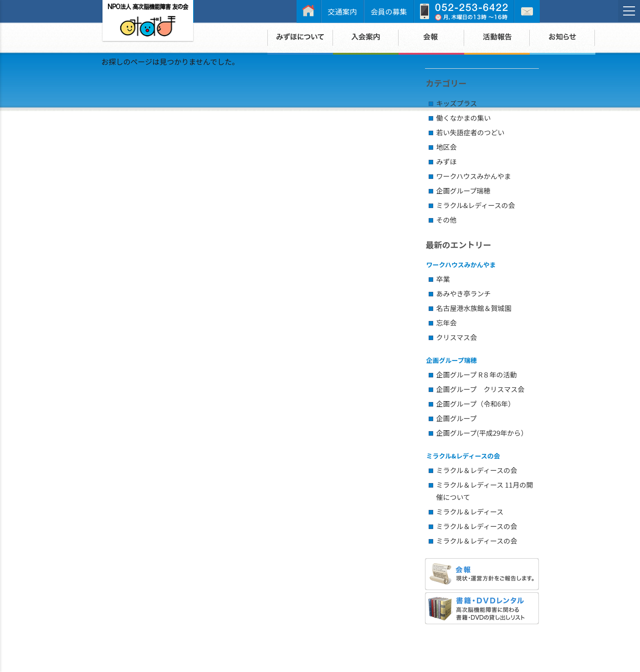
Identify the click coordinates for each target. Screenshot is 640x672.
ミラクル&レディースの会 (476, 205)
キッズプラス (457, 103)
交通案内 (343, 11)
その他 (447, 220)
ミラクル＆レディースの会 (477, 470)
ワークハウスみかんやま (474, 176)
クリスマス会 (457, 337)
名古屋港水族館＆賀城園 (474, 308)
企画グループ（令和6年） (476, 404)
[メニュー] (629, 11)
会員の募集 (389, 11)
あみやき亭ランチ (464, 293)
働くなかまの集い (464, 118)
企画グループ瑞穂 (463, 191)
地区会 (447, 147)
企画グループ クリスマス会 (481, 389)
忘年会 (447, 323)
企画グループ (457, 418)
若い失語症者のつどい (471, 132)
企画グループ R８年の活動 (477, 374)
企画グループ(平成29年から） (482, 433)
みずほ (447, 161)
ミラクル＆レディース (470, 512)
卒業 (443, 279)
